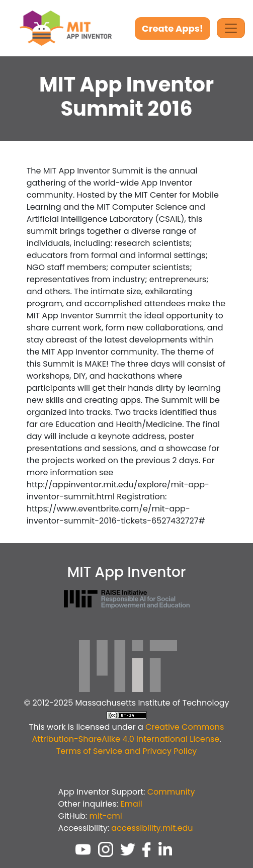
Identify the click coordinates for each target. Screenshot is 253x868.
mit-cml (105, 816)
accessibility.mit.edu (152, 828)
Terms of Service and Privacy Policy (127, 751)
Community (171, 792)
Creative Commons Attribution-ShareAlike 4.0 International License (128, 733)
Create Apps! (173, 28)
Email (131, 804)
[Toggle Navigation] (231, 28)
